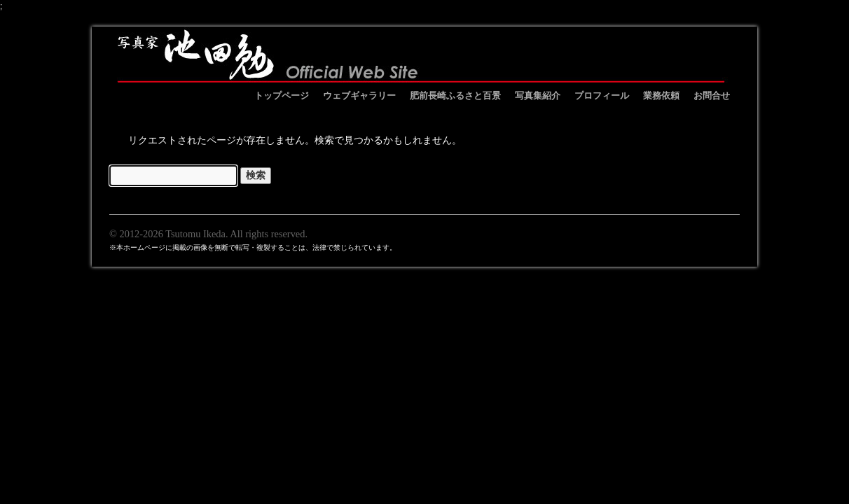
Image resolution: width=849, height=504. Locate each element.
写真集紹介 (538, 96)
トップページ (282, 96)
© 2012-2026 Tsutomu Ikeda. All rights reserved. (208, 234)
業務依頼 (661, 96)
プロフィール (602, 96)
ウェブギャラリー (359, 96)
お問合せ (712, 96)
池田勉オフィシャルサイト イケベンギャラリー (421, 55)
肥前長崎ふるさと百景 (455, 96)
